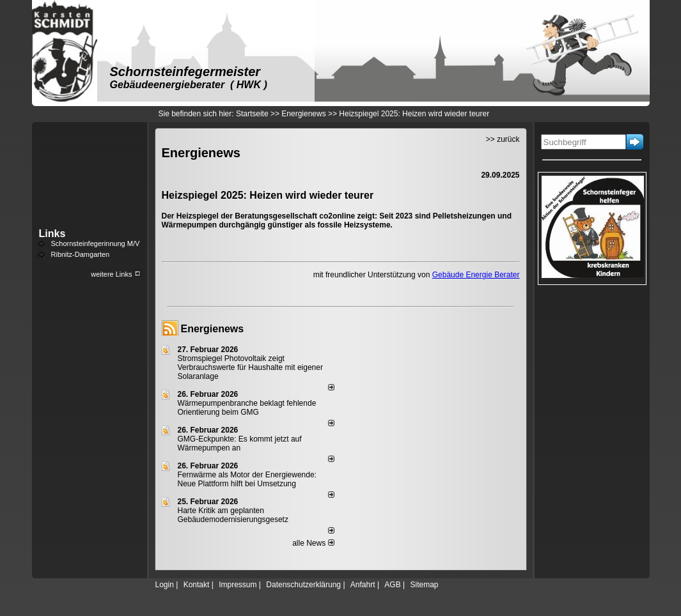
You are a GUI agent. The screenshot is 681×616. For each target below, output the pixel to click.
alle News (313, 543)
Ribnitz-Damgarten (81, 254)
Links (52, 234)
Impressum (238, 585)
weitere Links (115, 274)
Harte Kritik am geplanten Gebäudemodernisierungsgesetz (233, 515)
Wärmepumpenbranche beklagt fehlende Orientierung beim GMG (247, 408)
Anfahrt (363, 585)
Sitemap (424, 585)
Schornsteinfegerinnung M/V (96, 243)
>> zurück (503, 139)
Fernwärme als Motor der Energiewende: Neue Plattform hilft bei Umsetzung (247, 479)
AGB (392, 585)
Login (165, 585)
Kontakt (197, 585)
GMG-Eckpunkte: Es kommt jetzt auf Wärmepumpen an (240, 443)
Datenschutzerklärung (303, 585)
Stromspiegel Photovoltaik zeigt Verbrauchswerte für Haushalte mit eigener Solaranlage (250, 367)
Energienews (213, 329)
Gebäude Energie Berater (476, 275)
